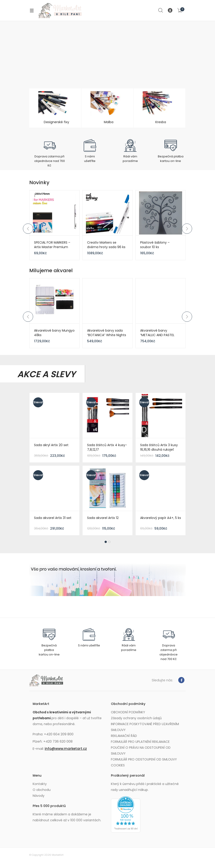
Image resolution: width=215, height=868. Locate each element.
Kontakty (40, 784)
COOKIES (118, 765)
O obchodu (42, 790)
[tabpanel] (107, 465)
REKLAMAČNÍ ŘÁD (124, 736)
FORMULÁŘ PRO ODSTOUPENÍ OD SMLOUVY (144, 759)
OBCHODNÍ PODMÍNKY (128, 712)
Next (187, 229)
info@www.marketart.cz (66, 749)
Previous (28, 229)
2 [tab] (109, 542)
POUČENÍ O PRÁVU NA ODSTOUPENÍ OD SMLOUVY (141, 751)
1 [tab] (106, 542)
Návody (39, 796)
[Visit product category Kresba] (160, 108)
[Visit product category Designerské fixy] (55, 108)
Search (161, 10)
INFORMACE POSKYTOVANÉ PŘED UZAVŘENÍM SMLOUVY (145, 727)
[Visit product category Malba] (107, 108)
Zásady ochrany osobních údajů (136, 718)
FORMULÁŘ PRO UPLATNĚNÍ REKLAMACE (140, 742)
